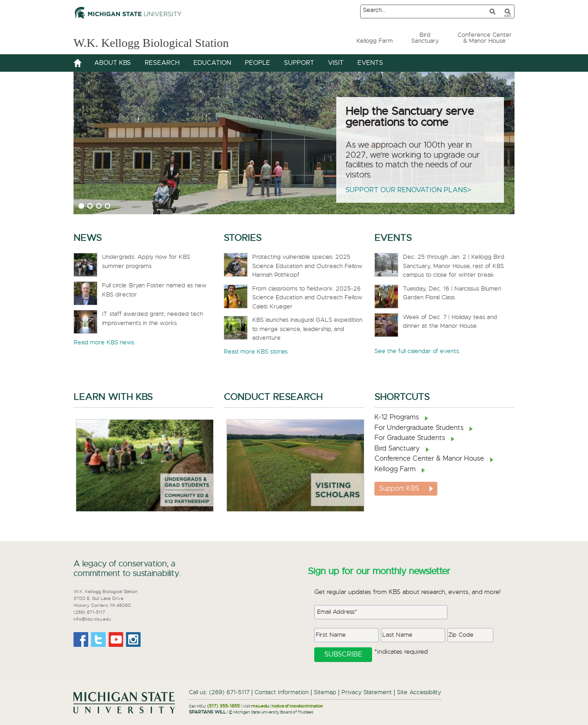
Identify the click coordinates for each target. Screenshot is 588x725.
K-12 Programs (397, 417)
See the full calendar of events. (417, 351)
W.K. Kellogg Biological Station (166, 42)
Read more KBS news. (105, 343)
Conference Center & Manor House (429, 459)
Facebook (81, 639)
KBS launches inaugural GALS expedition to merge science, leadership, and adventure (307, 329)
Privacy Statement (367, 693)
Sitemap (325, 693)
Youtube (116, 639)
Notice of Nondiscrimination (297, 706)
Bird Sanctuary (397, 448)
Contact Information (282, 693)
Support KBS (399, 488)
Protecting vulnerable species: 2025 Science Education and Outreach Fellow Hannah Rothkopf (307, 266)
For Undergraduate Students (419, 428)
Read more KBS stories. (256, 352)
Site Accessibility (419, 693)
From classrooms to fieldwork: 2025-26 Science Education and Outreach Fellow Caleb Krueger (307, 298)
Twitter (98, 639)
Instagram (133, 639)
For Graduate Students (410, 438)
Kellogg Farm (395, 469)
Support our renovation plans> (408, 190)
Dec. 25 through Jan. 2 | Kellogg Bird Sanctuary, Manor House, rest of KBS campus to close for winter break (454, 266)
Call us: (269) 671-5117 (219, 693)
